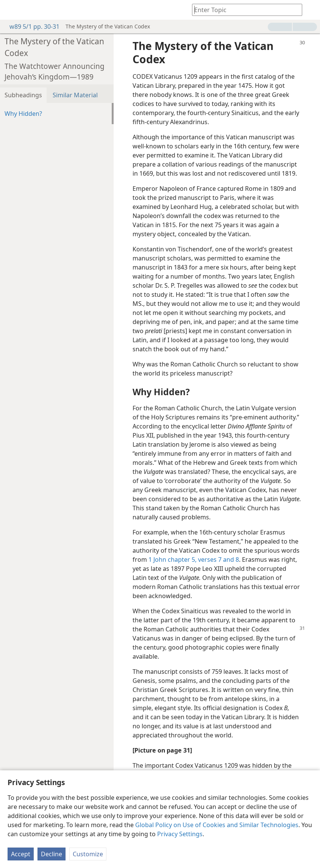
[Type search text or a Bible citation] (244, 10)
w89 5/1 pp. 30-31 (31, 26)
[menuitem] (11, 10)
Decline (52, 854)
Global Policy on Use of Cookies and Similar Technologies (217, 825)
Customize (88, 854)
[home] (11, 10)
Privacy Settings (180, 834)
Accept (21, 854)
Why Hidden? (23, 114)
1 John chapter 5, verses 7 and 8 (194, 559)
